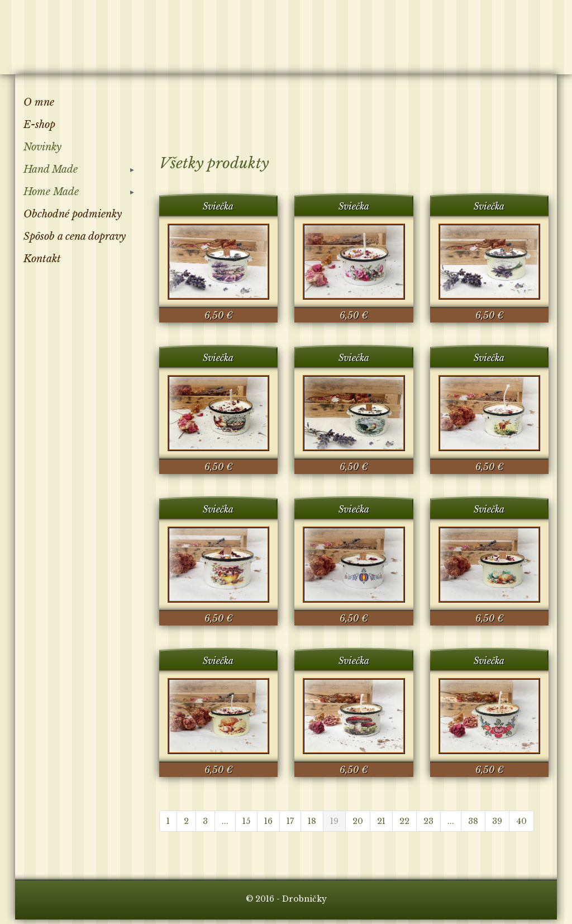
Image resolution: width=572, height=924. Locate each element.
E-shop (39, 125)
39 (497, 821)
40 (521, 821)
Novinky (42, 147)
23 (428, 821)
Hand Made (51, 169)
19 (334, 821)
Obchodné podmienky (73, 214)
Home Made (51, 192)
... (225, 821)
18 (312, 821)
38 (473, 821)
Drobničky (78, 35)
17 (290, 821)
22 (404, 821)
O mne (39, 102)
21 (381, 821)
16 (268, 821)
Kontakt (42, 259)
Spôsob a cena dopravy (75, 236)
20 (358, 821)
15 (246, 821)
